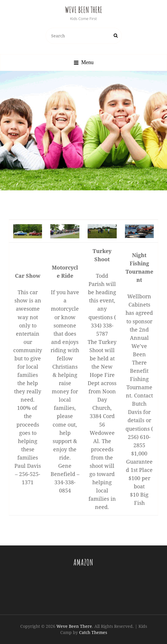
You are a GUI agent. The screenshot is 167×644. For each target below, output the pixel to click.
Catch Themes (93, 632)
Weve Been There (84, 10)
